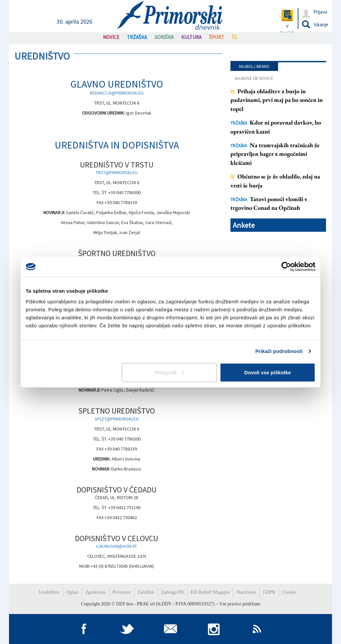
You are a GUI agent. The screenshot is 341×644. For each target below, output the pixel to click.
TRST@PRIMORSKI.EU (117, 172)
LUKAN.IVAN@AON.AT (117, 546)
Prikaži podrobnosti (279, 351)
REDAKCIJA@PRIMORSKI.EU (117, 93)
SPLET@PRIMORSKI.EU (117, 419)
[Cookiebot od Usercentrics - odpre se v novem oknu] (286, 267)
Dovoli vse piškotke (267, 372)
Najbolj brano (254, 66)
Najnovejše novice (254, 78)
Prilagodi (170, 372)
